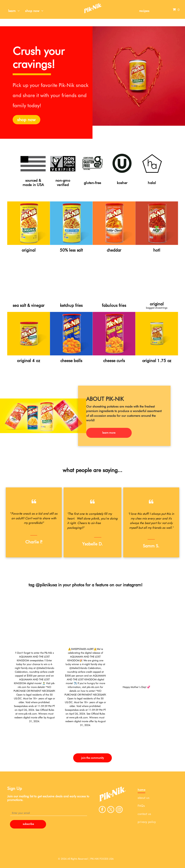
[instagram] (119, 810)
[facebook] (102, 810)
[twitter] (111, 810)
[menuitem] (14, 11)
